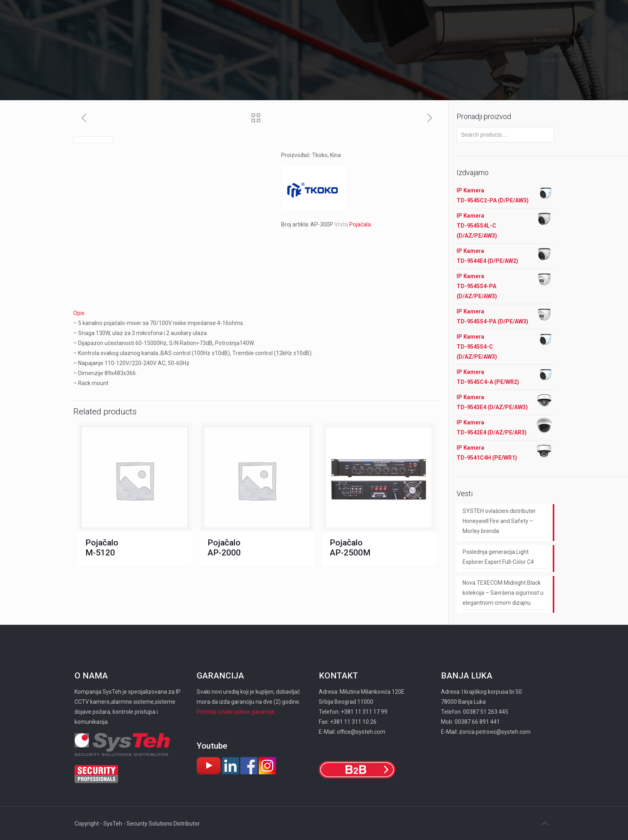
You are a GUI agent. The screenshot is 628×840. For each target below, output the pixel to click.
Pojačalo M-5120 (102, 548)
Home (551, 30)
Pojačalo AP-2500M (350, 548)
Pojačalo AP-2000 (224, 548)
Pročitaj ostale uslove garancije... (238, 712)
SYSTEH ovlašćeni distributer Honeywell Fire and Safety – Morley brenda (499, 521)
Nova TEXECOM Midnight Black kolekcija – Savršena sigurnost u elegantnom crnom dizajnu (503, 593)
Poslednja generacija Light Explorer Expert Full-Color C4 (498, 557)
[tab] (257, 313)
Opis (79, 313)
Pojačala (551, 50)
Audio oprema (551, 40)
